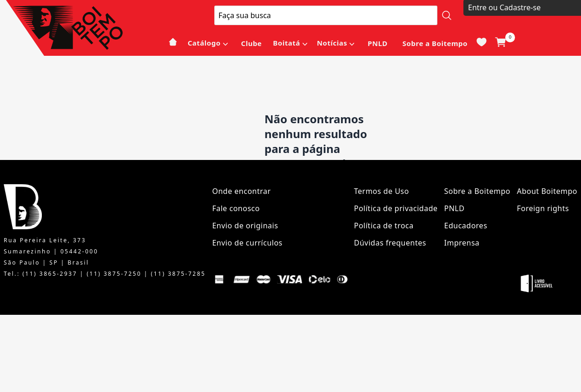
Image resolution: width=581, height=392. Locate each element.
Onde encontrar (241, 191)
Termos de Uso (382, 191)
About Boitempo (547, 191)
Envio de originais (245, 226)
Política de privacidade (396, 208)
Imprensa (462, 243)
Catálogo (204, 43)
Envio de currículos (247, 243)
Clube (252, 43)
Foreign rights (543, 208)
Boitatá (286, 43)
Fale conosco (236, 208)
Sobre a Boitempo (435, 43)
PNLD (378, 43)
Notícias (332, 43)
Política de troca (384, 226)
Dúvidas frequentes (390, 243)
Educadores (466, 226)
